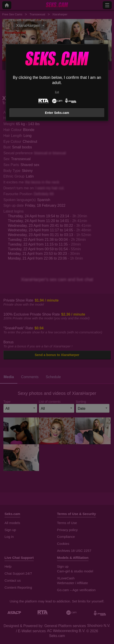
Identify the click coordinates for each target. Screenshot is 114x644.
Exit (57, 92)
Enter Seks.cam (57, 113)
